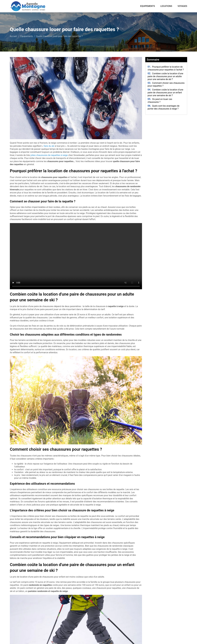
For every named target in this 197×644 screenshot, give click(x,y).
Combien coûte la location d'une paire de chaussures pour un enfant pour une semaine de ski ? (165, 93)
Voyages (182, 6)
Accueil (13, 36)
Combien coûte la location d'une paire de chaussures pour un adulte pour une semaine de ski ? (165, 76)
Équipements (27, 36)
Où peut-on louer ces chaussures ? (160, 101)
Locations (166, 6)
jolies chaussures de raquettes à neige (49, 155)
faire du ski (49, 146)
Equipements (148, 6)
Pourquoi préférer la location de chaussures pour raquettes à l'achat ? (166, 68)
